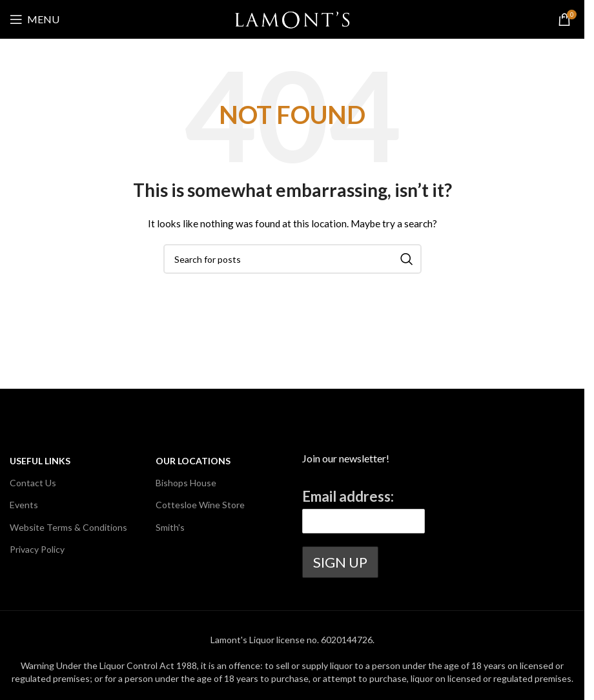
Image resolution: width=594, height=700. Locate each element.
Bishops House (186, 483)
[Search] (292, 259)
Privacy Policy (37, 549)
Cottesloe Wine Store (200, 505)
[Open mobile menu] (35, 19)
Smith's (170, 527)
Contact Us (33, 483)
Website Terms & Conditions (68, 527)
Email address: (348, 496)
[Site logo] (292, 18)
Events (24, 505)
